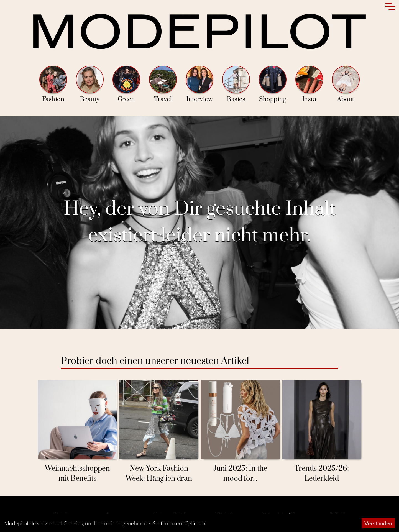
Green (126, 84)
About (346, 84)
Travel (163, 84)
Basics (236, 84)
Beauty (90, 84)
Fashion (53, 84)
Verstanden (378, 523)
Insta (309, 84)
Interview (199, 84)
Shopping (273, 84)
